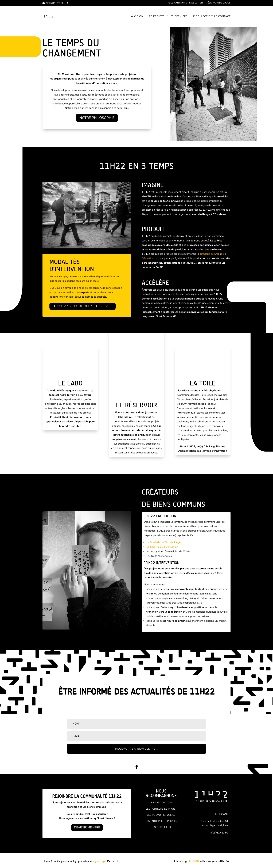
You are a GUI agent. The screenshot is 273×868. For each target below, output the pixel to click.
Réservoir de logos (218, 3)
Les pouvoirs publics (161, 815)
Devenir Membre (87, 827)
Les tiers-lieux (161, 827)
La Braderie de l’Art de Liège (163, 542)
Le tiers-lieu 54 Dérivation (162, 547)
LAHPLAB (193, 861)
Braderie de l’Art (210, 254)
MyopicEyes (99, 861)
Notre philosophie (97, 118)
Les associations (161, 803)
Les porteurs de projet (161, 809)
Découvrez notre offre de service (83, 306)
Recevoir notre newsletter (185, 3)
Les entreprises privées (161, 821)
